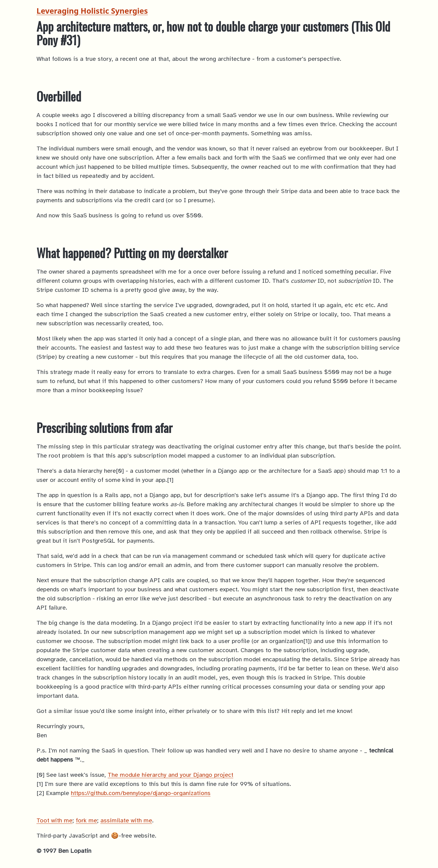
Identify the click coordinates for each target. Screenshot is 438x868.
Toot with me (54, 821)
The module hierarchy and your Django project (170, 775)
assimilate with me (126, 821)
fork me (86, 821)
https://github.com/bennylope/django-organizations (141, 793)
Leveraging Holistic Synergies (92, 11)
